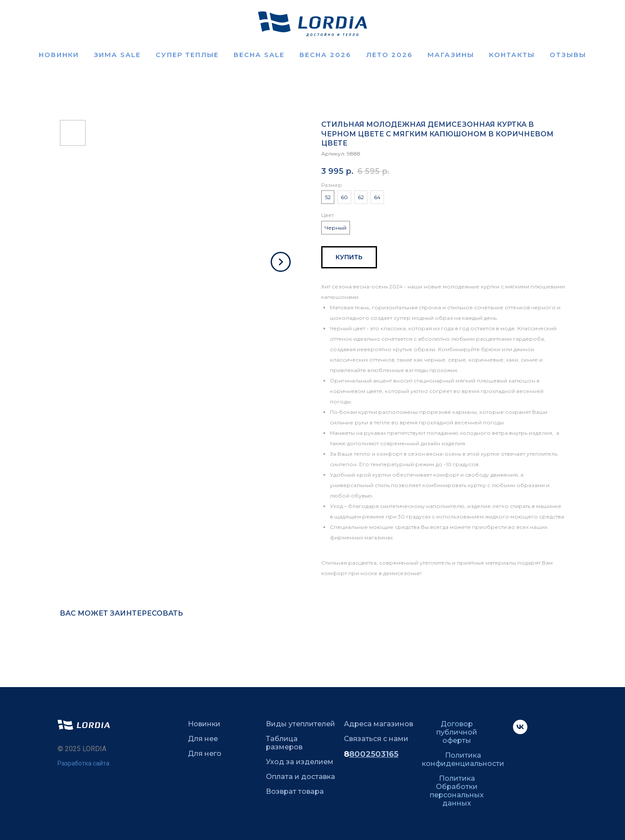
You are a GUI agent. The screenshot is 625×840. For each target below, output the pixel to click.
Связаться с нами (376, 739)
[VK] (520, 732)
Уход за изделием (300, 762)
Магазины (451, 55)
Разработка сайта (83, 763)
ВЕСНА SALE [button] (259, 55)
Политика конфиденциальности (463, 759)
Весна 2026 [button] (325, 55)
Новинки (59, 55)
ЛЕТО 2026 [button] (389, 55)
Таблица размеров (284, 743)
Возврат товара (295, 791)
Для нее (203, 739)
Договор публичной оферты (457, 732)
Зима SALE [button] (117, 55)
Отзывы (568, 55)
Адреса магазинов (379, 724)
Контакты (512, 55)
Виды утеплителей (301, 724)
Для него (205, 754)
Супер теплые (187, 55)
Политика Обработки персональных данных (457, 791)
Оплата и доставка (301, 777)
